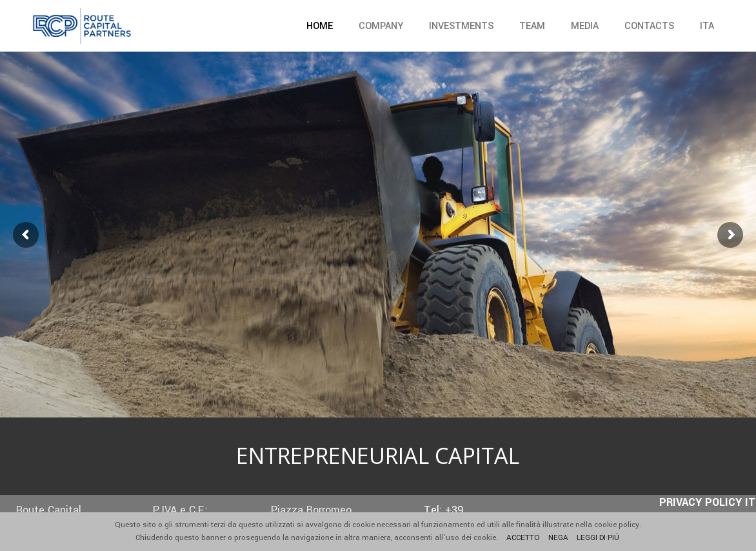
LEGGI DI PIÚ (599, 538)
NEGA (559, 538)
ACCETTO (524, 538)
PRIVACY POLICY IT (707, 502)
